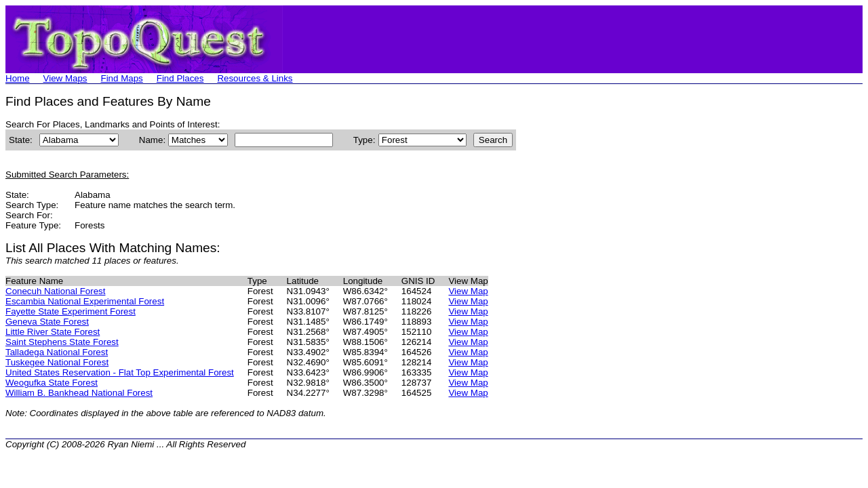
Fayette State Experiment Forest (71, 311)
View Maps (65, 78)
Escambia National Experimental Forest (85, 301)
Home (18, 78)
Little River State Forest (53, 332)
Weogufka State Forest (52, 383)
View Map (468, 291)
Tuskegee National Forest (57, 362)
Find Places (180, 78)
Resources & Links (255, 78)
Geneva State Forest (47, 322)
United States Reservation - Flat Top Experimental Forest (120, 372)
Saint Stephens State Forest (62, 342)
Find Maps (122, 78)
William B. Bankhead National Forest (79, 393)
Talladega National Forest (57, 352)
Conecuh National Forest (55, 291)
